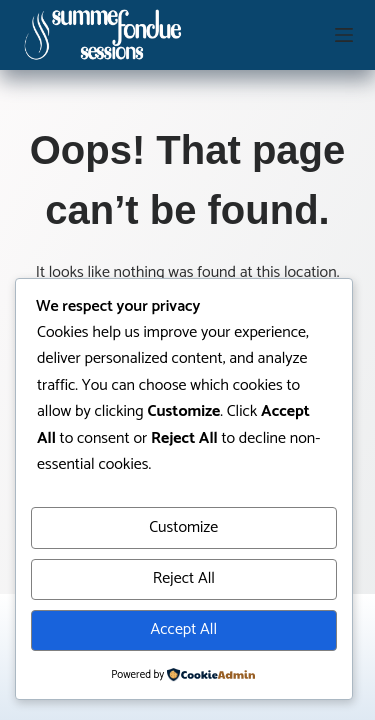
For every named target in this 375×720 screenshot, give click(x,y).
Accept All (183, 629)
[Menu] (344, 35)
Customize (183, 527)
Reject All (184, 578)
